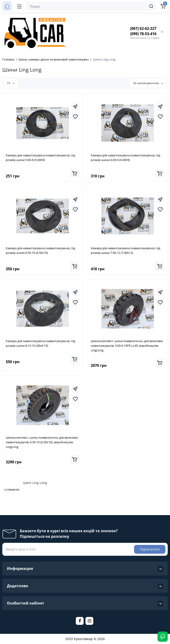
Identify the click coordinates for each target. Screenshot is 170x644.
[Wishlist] (75, 117)
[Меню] (19, 6)
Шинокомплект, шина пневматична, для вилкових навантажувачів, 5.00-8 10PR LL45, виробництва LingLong (127, 346)
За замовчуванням (148, 83)
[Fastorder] (75, 106)
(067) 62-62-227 (143, 28)
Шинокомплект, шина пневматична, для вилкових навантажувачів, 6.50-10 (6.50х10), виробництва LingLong (42, 442)
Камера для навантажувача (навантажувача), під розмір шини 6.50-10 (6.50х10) (40, 250)
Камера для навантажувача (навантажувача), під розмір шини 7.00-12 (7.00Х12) (125, 250)
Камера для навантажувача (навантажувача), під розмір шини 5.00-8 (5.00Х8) (40, 158)
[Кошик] (163, 6)
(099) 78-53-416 (143, 34)
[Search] (151, 6)
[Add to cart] (75, 173)
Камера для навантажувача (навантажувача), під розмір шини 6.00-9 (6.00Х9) (125, 158)
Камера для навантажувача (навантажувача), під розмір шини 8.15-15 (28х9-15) (40, 343)
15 (11, 83)
